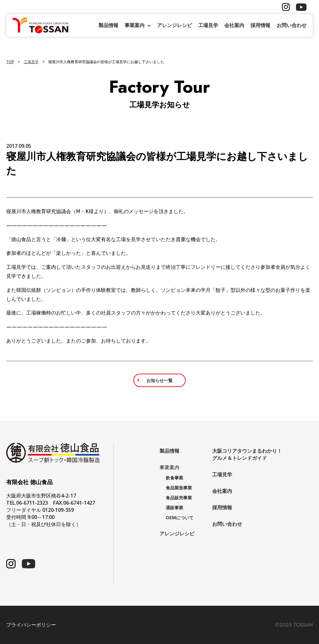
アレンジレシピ (174, 25)
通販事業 (174, 508)
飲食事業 (174, 478)
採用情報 (260, 25)
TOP (10, 62)
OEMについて (180, 518)
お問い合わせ (292, 25)
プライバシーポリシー (31, 625)
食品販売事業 (179, 498)
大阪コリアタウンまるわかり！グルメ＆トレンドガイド (247, 454)
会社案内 (234, 25)
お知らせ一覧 (159, 380)
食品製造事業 (179, 488)
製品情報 (108, 25)
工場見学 (208, 25)
